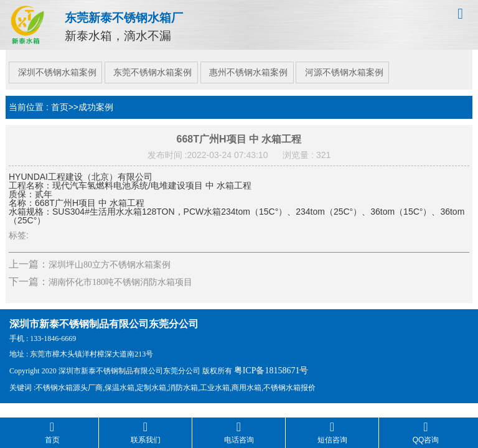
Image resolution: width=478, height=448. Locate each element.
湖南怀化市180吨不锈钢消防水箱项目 (120, 277)
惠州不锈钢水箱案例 (251, 67)
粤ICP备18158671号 (271, 365)
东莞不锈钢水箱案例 (153, 67)
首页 (60, 101)
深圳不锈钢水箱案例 (55, 67)
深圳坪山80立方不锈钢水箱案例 (110, 259)
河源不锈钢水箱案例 (350, 67)
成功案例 (96, 101)
